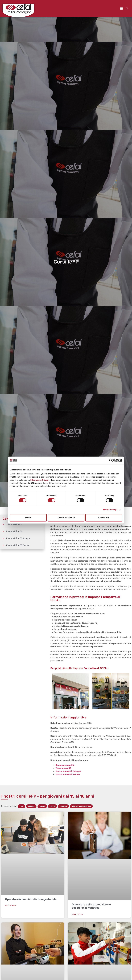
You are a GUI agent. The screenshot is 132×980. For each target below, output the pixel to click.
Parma (52, 806)
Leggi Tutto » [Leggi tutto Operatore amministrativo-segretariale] (11, 906)
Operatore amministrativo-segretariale (31, 899)
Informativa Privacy (40, 480)
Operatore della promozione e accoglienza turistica (91, 906)
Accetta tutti (104, 518)
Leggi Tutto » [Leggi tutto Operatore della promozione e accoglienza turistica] (77, 914)
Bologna (31, 806)
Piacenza (63, 806)
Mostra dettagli (110, 510)
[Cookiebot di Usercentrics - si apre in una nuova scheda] (111, 460)
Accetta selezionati (66, 518)
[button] (121, 9)
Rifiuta (28, 518)
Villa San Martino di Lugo (81, 806)
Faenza (42, 806)
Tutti (21, 806)
